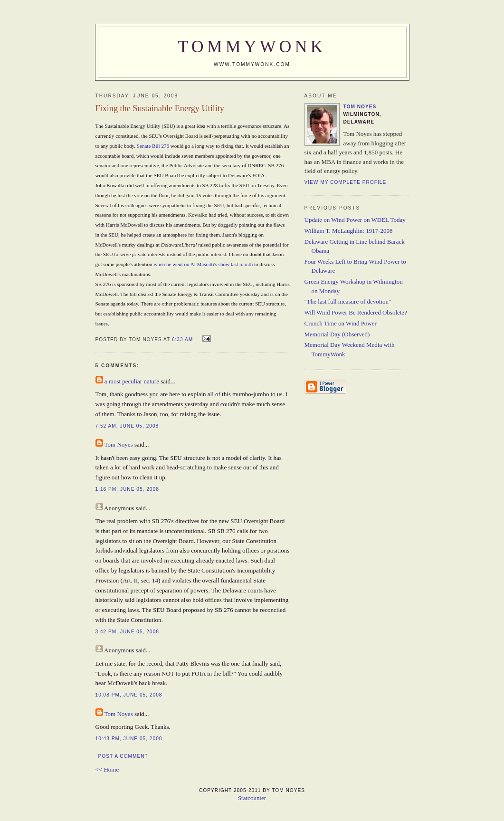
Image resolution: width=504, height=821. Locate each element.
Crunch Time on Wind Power (341, 323)
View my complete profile (346, 182)
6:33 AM (182, 339)
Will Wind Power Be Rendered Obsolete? (356, 312)
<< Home (107, 769)
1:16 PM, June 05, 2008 (127, 489)
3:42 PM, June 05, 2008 (127, 632)
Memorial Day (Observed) (337, 334)
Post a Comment (123, 756)
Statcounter (252, 798)
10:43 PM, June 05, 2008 (129, 739)
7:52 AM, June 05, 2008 (127, 426)
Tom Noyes (119, 444)
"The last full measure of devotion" (348, 301)
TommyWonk (252, 47)
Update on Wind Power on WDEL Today (355, 220)
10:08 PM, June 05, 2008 (129, 695)
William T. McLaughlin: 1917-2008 (349, 231)
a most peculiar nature (132, 381)
